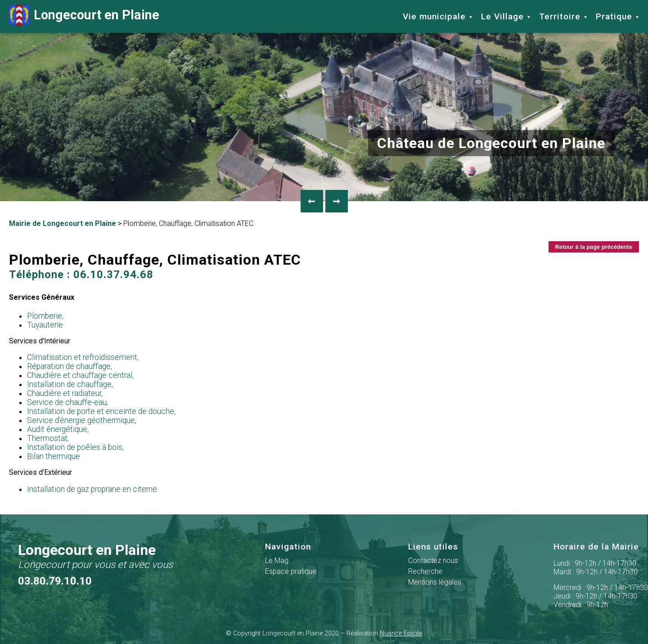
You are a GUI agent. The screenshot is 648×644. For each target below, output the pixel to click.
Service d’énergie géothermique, (82, 420)
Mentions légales (435, 582)
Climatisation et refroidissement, (83, 357)
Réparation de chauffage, (70, 366)
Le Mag (277, 561)
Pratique (614, 16)
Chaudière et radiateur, (65, 393)
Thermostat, (48, 438)
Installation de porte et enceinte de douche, (101, 411)
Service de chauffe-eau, (67, 402)
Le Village (502, 16)
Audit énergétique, (58, 429)
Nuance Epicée (401, 633)
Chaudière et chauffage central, (80, 375)
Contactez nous (433, 561)
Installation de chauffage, (70, 384)
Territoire (560, 16)
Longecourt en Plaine (84, 16)
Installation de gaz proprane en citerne (92, 489)
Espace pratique (291, 571)
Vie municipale (434, 16)
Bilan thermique (54, 456)
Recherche (425, 571)
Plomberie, (45, 316)
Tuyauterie (45, 325)
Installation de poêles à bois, (75, 447)
